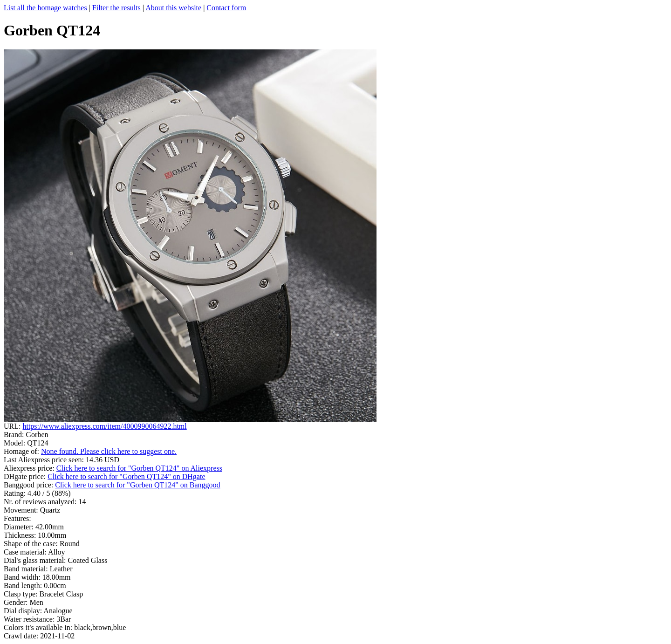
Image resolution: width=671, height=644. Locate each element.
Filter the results (116, 8)
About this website (173, 8)
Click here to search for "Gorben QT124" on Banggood (137, 485)
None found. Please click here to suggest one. (109, 451)
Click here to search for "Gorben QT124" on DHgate (126, 476)
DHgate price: (26, 476)
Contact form (226, 8)
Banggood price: (29, 485)
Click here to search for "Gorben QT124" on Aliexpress (139, 468)
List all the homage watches (45, 8)
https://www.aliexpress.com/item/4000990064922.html (104, 426)
